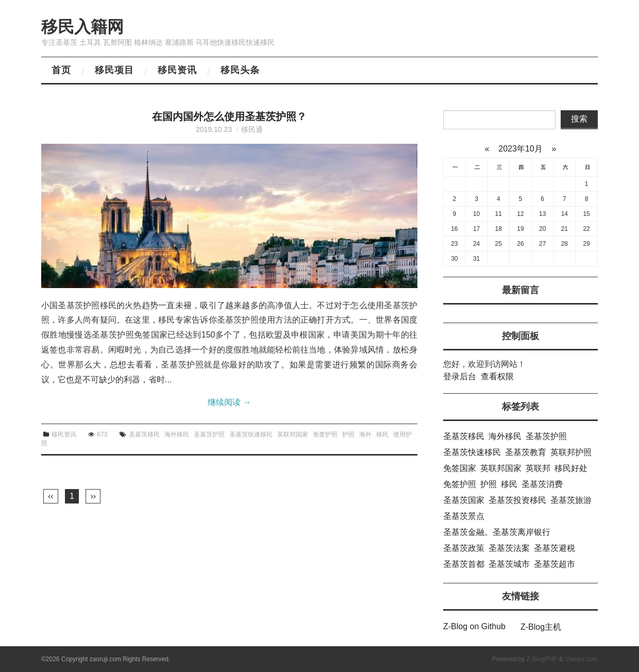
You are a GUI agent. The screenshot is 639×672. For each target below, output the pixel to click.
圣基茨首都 (464, 564)
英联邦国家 (293, 434)
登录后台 (460, 376)
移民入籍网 (82, 27)
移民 (382, 434)
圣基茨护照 (209, 434)
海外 (365, 434)
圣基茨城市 (509, 564)
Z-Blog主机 (541, 627)
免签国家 (460, 468)
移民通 (252, 129)
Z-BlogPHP (542, 659)
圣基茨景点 (464, 516)
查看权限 (497, 376)
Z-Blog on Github (474, 626)
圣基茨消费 (542, 484)
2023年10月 (520, 149)
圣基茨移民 (144, 434)
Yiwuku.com (581, 659)
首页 (61, 70)
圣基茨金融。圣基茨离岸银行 (497, 532)
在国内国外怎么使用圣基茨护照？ (229, 116)
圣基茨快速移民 (251, 434)
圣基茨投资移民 (517, 500)
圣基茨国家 (464, 500)
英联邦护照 (571, 452)
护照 (348, 434)
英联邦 (538, 468)
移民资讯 (177, 70)
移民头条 (240, 70)
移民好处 (571, 468)
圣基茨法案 (509, 548)
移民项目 (114, 70)
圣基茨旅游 (571, 500)
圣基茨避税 (554, 548)
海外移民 (177, 434)
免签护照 (325, 434)
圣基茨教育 (526, 452)
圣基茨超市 (554, 564)
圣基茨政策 (464, 548)
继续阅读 (229, 402)
